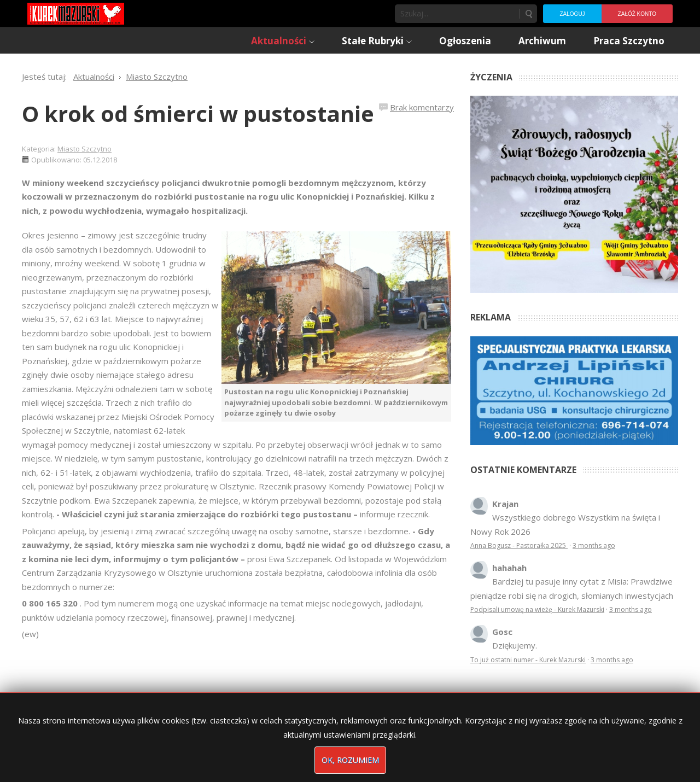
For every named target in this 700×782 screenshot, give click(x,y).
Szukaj (528, 14)
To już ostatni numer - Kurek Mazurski (528, 660)
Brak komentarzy (422, 107)
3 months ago (594, 545)
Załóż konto (637, 14)
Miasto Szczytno (84, 149)
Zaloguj (572, 14)
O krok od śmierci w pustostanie (198, 113)
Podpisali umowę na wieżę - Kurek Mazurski (537, 609)
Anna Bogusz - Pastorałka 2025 (519, 545)
